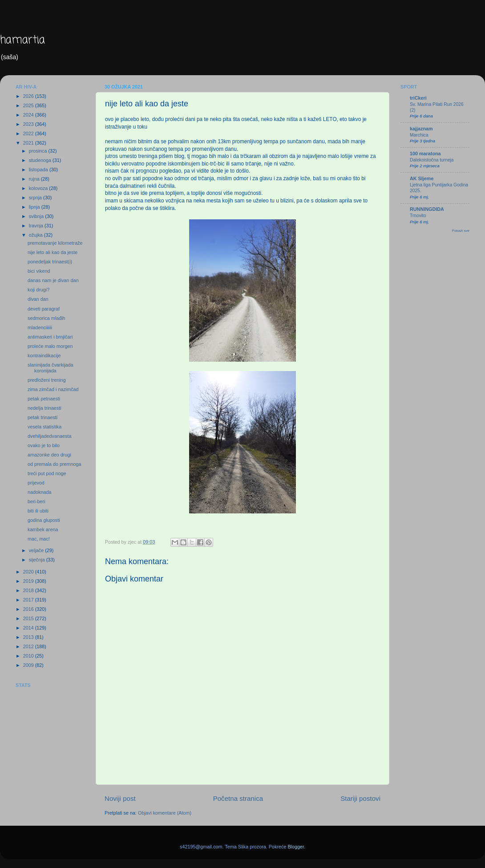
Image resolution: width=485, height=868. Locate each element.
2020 (29, 572)
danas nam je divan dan (53, 280)
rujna (35, 179)
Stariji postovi (360, 798)
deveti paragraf (44, 309)
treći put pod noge (47, 473)
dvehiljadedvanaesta (49, 436)
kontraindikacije (44, 355)
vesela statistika (44, 427)
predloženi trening (47, 380)
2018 (29, 590)
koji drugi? (38, 290)
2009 (29, 665)
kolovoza (39, 188)
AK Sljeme (422, 178)
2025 (29, 105)
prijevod (36, 483)
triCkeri (418, 98)
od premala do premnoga (55, 464)
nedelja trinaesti (44, 408)
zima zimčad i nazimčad (53, 389)
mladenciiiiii (40, 327)
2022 (29, 133)
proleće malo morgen (50, 346)
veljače (37, 550)
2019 (29, 581)
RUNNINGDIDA (427, 209)
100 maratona (425, 153)
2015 (29, 618)
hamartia (22, 40)
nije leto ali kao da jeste (53, 252)
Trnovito (418, 216)
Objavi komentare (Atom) (165, 813)
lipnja (35, 207)
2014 (29, 628)
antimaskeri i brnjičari (50, 337)
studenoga (41, 160)
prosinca (39, 151)
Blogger (296, 847)
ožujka (36, 235)
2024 (29, 115)
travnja (37, 226)
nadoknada (39, 492)
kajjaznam (421, 129)
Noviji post (120, 798)
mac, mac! (39, 539)
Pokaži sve (461, 231)
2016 (29, 609)
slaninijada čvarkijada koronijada (51, 368)
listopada (39, 170)
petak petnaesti (44, 399)
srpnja (36, 198)
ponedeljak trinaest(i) (50, 262)
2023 (29, 124)
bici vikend (39, 271)
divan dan (38, 299)
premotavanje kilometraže (55, 243)
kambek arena (43, 529)
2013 (29, 637)
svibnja (37, 216)
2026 (29, 96)
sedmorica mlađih (46, 318)
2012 (29, 646)
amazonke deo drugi (49, 455)
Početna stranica (238, 798)
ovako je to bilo (44, 445)
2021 (29, 143)
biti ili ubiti (38, 511)
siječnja (38, 560)
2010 (29, 656)
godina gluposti (44, 520)
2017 (29, 600)
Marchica (419, 135)
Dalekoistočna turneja (432, 160)
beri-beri (36, 501)
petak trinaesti (42, 417)
